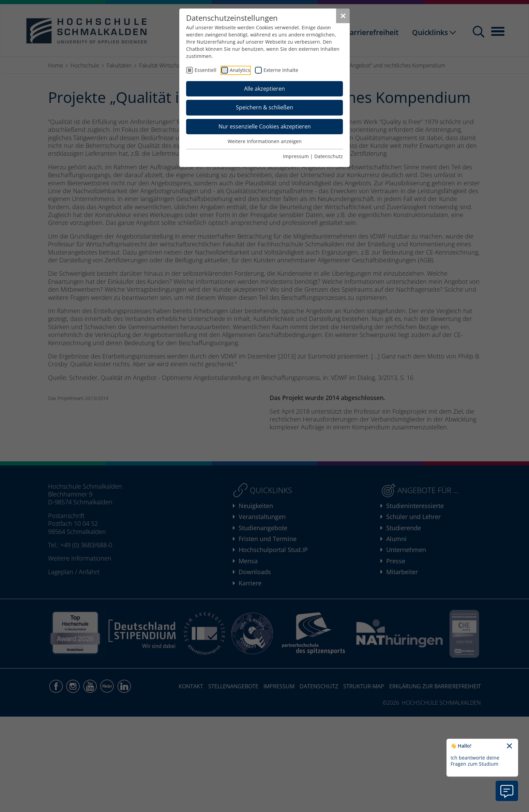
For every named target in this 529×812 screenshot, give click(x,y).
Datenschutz (329, 156)
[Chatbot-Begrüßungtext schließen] (509, 746)
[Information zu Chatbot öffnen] (507, 791)
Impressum (296, 156)
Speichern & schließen (264, 107)
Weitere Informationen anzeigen (265, 141)
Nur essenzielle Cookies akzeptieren (265, 126)
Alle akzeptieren (264, 89)
